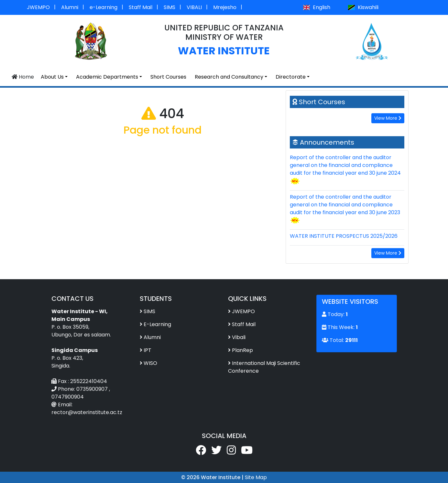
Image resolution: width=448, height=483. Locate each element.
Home (23, 77)
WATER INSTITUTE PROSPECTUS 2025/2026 (344, 236)
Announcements (327, 142)
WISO (150, 363)
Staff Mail (141, 7)
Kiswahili (363, 7)
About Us (52, 77)
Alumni (70, 7)
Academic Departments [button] (107, 77)
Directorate (291, 77)
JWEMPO (38, 7)
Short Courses (168, 77)
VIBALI (194, 7)
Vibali (239, 337)
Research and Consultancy (229, 77)
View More (388, 118)
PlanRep (242, 350)
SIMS (169, 7)
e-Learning (104, 7)
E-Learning (157, 324)
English (317, 7)
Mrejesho (225, 7)
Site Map (256, 477)
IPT (148, 350)
